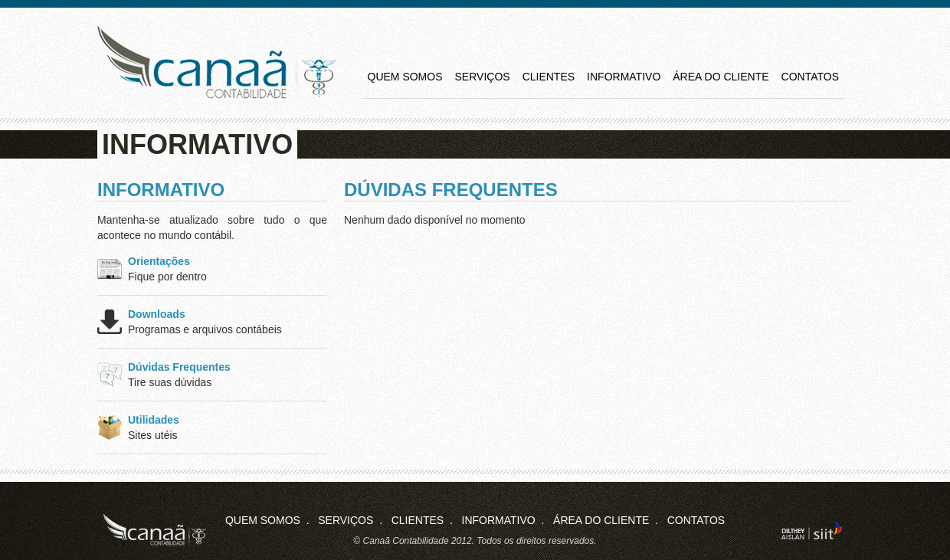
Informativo (624, 77)
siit (811, 531)
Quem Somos (405, 77)
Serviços (483, 77)
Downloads (157, 314)
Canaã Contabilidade (216, 62)
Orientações (159, 261)
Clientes (549, 77)
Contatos (810, 77)
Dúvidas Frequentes (179, 367)
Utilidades (154, 420)
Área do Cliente (721, 77)
